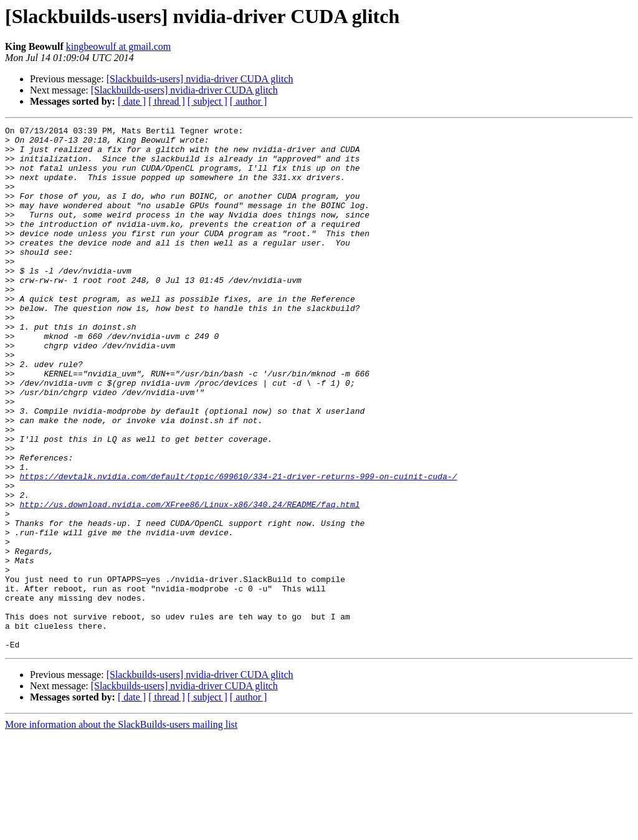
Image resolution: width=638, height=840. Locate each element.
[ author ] (249, 101)
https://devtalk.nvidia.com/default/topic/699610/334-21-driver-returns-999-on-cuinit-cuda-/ (238, 547)
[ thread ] (167, 101)
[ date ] (132, 101)
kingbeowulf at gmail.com (118, 46)
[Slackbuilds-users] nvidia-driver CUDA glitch (200, 79)
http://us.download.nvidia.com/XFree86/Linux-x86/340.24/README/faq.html (189, 581)
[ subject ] (207, 101)
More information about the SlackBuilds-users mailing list (121, 829)
